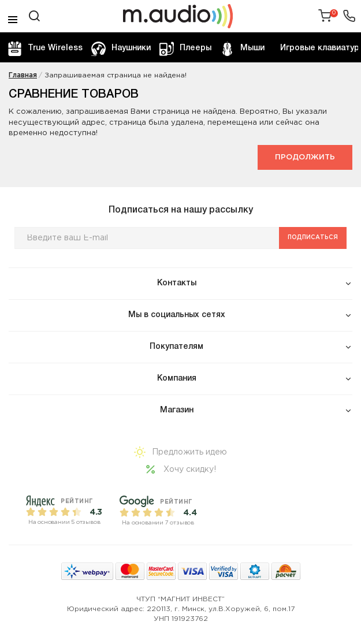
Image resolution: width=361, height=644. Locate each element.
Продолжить (305, 157)
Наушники (121, 49)
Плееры (185, 49)
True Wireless (45, 49)
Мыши (242, 49)
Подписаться (313, 238)
